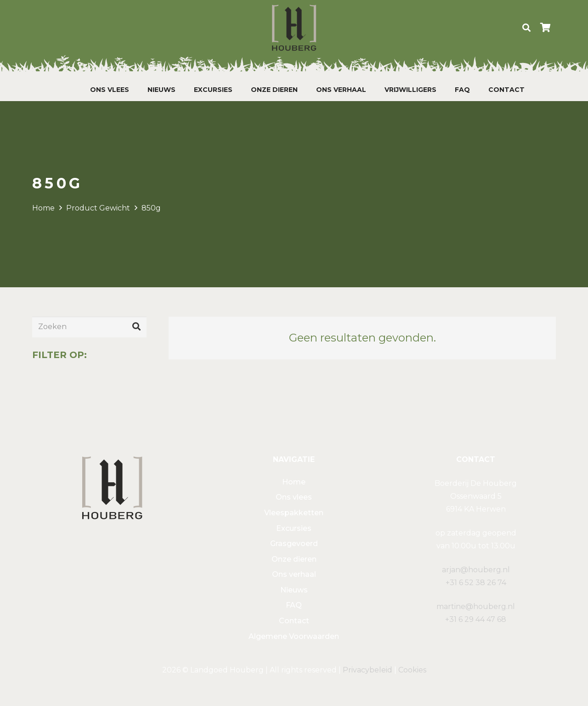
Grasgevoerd (294, 544)
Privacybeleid (367, 670)
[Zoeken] (526, 28)
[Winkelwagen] (546, 28)
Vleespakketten (294, 513)
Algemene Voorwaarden (294, 636)
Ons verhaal (294, 574)
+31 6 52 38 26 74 (476, 583)
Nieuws (294, 590)
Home (43, 208)
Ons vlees (294, 497)
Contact (294, 621)
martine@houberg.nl (476, 606)
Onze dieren (294, 559)
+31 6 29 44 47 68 (476, 619)
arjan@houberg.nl (476, 570)
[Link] (294, 28)
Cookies (412, 670)
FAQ (294, 605)
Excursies (294, 528)
